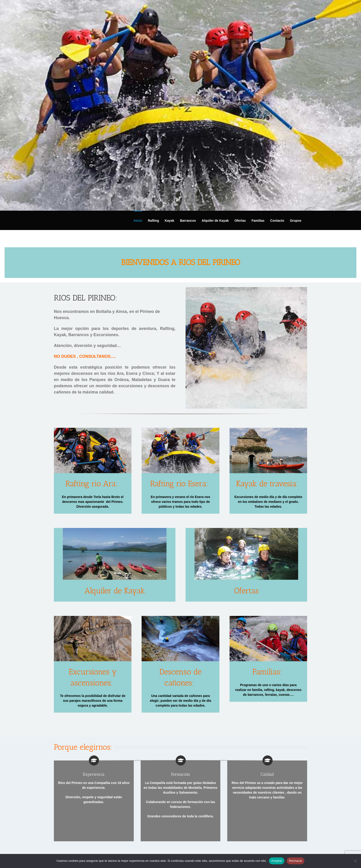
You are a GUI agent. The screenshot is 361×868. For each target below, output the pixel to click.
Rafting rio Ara (91, 484)
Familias (266, 672)
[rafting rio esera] (180, 429)
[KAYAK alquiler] (115, 530)
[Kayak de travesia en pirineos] (268, 429)
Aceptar (277, 861)
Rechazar (296, 861)
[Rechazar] (355, 861)
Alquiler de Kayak (115, 591)
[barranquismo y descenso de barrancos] (180, 618)
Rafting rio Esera (178, 484)
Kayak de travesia (266, 484)
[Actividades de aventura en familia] (268, 618)
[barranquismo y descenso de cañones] (246, 530)
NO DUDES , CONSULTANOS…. (85, 356)
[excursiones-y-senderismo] (93, 618)
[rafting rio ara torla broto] (93, 429)
